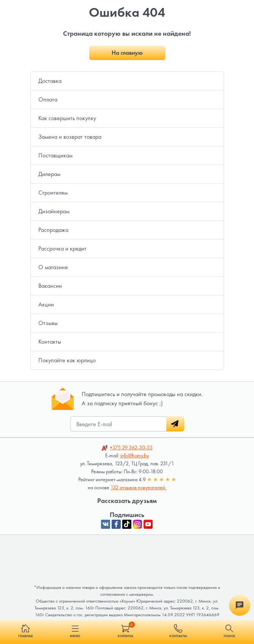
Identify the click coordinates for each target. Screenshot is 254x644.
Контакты (50, 342)
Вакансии (50, 286)
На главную (127, 53)
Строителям (53, 193)
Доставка (50, 81)
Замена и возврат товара (70, 137)
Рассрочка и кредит (62, 248)
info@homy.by (135, 455)
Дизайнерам (54, 211)
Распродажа (53, 230)
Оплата (48, 99)
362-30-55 (131, 447)
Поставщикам (55, 155)
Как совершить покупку (67, 118)
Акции (46, 304)
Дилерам (49, 174)
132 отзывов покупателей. (138, 487)
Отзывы (48, 323)
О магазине (53, 267)
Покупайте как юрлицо (67, 360)
